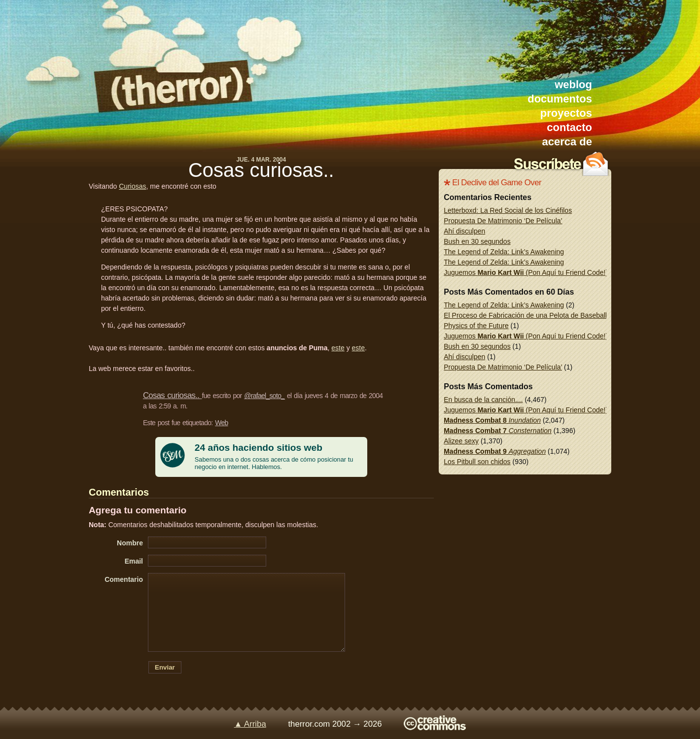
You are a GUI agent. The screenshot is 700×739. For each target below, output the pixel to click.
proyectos (566, 113)
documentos (560, 99)
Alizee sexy (461, 441)
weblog (573, 84)
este (338, 348)
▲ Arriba (250, 724)
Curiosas (132, 186)
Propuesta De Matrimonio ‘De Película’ (503, 221)
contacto (569, 127)
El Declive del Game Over (497, 183)
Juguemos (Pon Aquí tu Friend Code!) (526, 272)
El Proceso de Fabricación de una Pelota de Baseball (525, 315)
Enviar (165, 667)
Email (134, 561)
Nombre (130, 543)
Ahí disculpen (464, 231)
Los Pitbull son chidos (477, 462)
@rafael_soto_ (264, 396)
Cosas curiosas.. (261, 170)
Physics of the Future (476, 326)
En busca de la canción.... (483, 400)
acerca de (567, 142)
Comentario (124, 579)
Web (221, 423)
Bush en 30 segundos (477, 241)
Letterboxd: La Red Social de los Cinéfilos (508, 210)
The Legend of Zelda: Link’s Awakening (504, 252)
